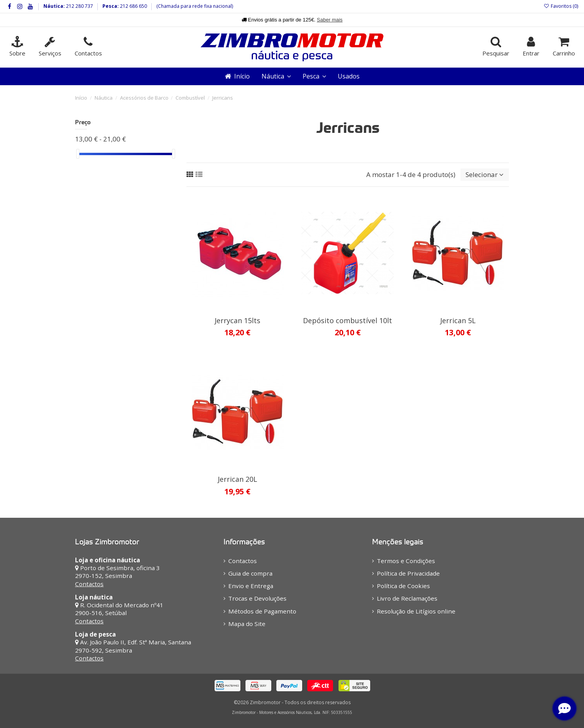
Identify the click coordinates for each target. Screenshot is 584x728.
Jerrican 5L (458, 320)
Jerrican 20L (237, 479)
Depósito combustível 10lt (348, 320)
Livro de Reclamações (407, 598)
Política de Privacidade (408, 573)
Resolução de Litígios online (416, 611)
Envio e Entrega (251, 586)
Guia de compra (250, 573)
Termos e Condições (406, 561)
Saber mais (330, 20)
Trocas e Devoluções (257, 598)
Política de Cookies (403, 586)
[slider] (78, 154)
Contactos (89, 584)
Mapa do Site (247, 624)
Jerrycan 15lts (237, 320)
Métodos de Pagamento (262, 611)
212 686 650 (133, 6)
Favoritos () (561, 6)
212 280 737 (79, 6)
